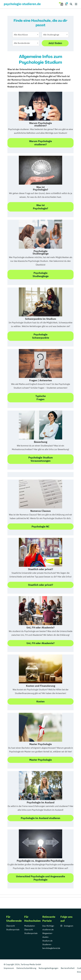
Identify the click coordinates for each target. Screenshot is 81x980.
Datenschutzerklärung (26, 968)
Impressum (9, 968)
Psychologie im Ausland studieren (40, 818)
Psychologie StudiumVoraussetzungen (41, 459)
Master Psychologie (41, 760)
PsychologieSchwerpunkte (41, 336)
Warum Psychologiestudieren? (40, 143)
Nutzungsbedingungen (48, 968)
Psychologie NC (40, 526)
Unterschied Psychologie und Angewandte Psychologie (40, 878)
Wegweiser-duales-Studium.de (48, 937)
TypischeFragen (41, 398)
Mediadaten (30, 926)
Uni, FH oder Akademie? (40, 643)
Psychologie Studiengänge (41, 274)
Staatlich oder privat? (40, 585)
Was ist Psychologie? (40, 207)
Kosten (40, 701)
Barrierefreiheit (68, 968)
